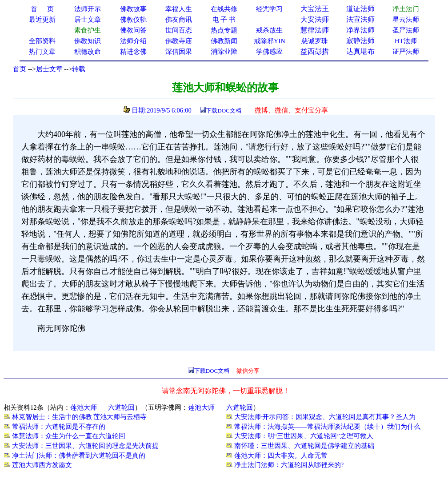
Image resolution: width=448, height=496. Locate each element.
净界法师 (360, 30)
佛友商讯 (179, 20)
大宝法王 (315, 9)
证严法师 (406, 52)
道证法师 (360, 9)
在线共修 (224, 9)
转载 (79, 69)
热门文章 (42, 52)
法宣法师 (360, 19)
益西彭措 (315, 51)
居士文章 (49, 69)
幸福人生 (179, 9)
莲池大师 (84, 407)
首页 (20, 69)
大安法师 (315, 19)
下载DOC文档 (223, 111)
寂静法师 (360, 41)
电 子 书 (224, 20)
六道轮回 (121, 407)
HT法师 (406, 41)
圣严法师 (406, 30)
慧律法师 (315, 30)
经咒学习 (269, 9)
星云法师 (406, 20)
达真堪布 (360, 51)
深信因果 (179, 52)
